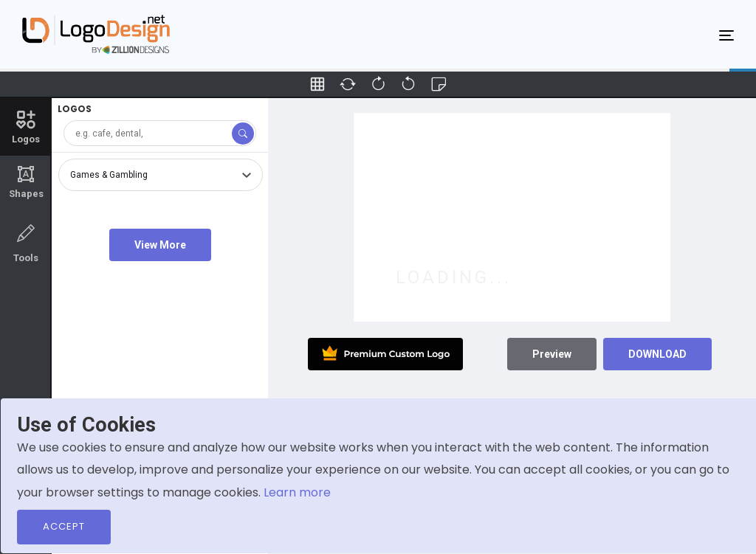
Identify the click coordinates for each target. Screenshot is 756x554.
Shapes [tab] (26, 182)
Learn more (297, 492)
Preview (552, 354)
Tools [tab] (26, 242)
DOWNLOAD (657, 354)
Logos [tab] (26, 126)
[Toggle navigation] (726, 35)
